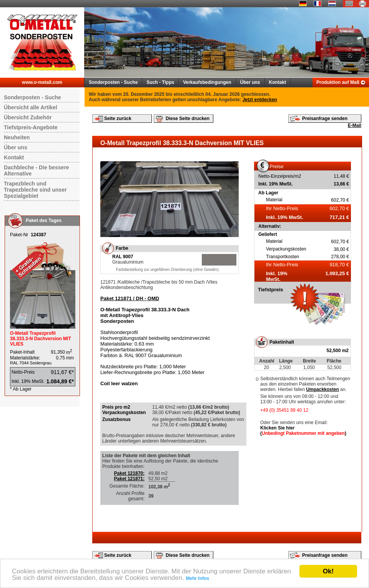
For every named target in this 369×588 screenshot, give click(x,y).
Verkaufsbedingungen (207, 82)
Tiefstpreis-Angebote (31, 127)
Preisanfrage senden (325, 119)
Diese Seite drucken (188, 119)
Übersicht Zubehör (28, 117)
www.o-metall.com (42, 82)
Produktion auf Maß (338, 82)
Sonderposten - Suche (113, 82)
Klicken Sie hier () (303, 431)
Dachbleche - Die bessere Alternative (37, 170)
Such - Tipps (160, 82)
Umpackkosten (322, 389)
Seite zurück (118, 119)
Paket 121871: (129, 479)
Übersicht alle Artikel (31, 107)
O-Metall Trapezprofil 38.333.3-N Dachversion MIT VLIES (41, 339)
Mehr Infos (198, 578)
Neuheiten (17, 137)
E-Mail (355, 125)
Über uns (250, 82)
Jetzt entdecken (260, 100)
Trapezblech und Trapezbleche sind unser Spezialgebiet (35, 190)
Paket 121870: (129, 473)
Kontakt (278, 82)
